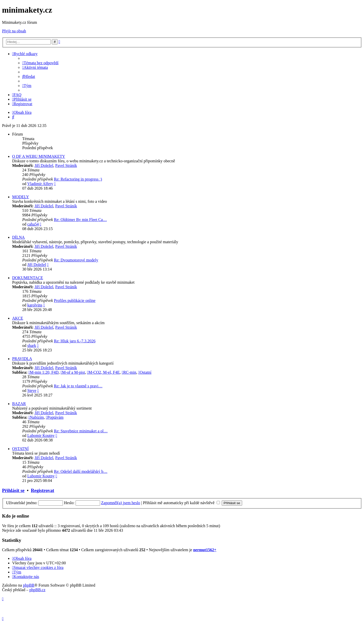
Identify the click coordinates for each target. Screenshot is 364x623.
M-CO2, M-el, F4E (103, 372)
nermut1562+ (205, 550)
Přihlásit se (13, 490)
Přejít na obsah (14, 31)
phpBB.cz (37, 590)
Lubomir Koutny (41, 436)
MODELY (21, 197)
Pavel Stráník (66, 165)
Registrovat (42, 490)
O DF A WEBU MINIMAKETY (39, 156)
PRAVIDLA (22, 359)
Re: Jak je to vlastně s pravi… (78, 386)
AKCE (18, 318)
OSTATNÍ (20, 449)
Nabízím (36, 417)
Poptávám (55, 417)
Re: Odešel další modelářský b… (81, 471)
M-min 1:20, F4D (43, 372)
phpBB (29, 585)
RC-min (129, 372)
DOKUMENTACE (28, 278)
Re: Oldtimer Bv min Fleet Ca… (80, 220)
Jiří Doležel (44, 165)
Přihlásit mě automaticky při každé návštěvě (181, 503)
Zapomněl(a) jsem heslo (121, 503)
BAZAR (19, 404)
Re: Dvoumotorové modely (76, 260)
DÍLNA (18, 237)
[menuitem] (40, 63)
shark (32, 346)
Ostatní (145, 372)
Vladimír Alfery (40, 184)
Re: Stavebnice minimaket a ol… (81, 431)
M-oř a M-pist (73, 372)
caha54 (33, 224)
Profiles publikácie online (75, 301)
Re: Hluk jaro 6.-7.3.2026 (75, 341)
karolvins (35, 305)
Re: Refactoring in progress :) (78, 179)
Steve (32, 391)
